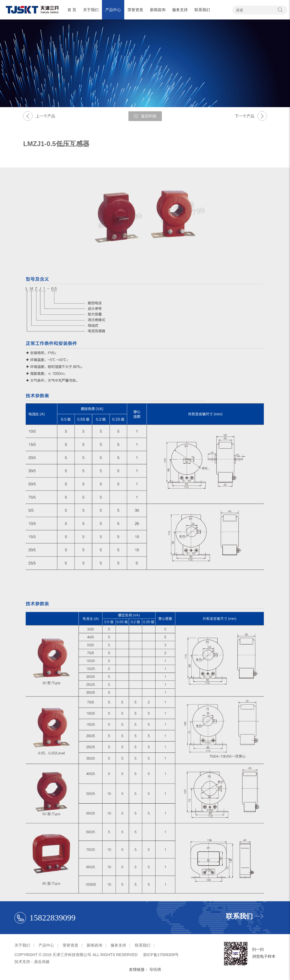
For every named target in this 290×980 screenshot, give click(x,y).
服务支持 (180, 10)
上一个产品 (39, 116)
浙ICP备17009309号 (161, 955)
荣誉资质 (135, 10)
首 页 (72, 10)
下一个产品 (251, 116)
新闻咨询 (158, 10)
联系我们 (202, 10)
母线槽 (155, 969)
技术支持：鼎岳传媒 (32, 962)
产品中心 (113, 10)
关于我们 (91, 10)
